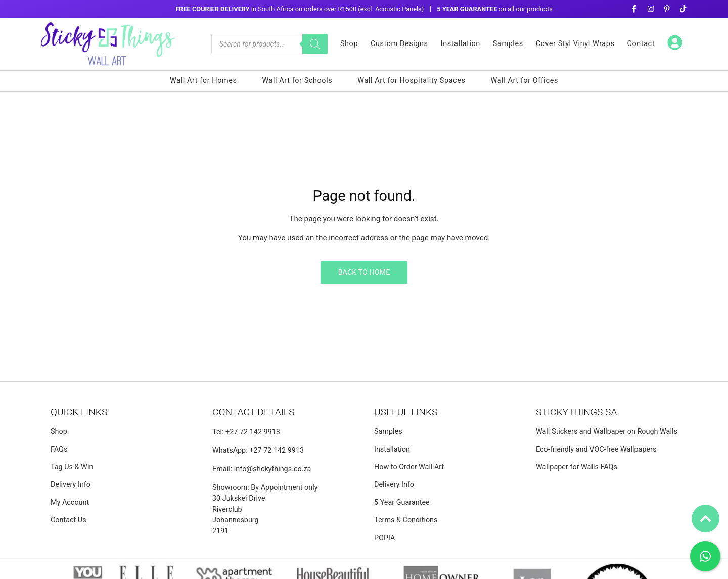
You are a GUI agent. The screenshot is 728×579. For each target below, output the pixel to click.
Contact (641, 44)
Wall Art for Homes (203, 81)
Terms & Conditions (406, 520)
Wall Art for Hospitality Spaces (411, 81)
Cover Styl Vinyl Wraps (575, 44)
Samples (508, 44)
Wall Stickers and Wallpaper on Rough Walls (607, 432)
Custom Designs (399, 44)
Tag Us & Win (72, 467)
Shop (349, 44)
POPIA (385, 538)
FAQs (59, 449)
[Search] (315, 44)
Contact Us (69, 520)
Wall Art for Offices (525, 81)
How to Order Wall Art (409, 467)
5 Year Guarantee (402, 502)
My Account (70, 502)
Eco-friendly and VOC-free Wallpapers (596, 449)
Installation (461, 44)
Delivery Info (71, 485)
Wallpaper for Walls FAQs (577, 467)
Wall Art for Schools (297, 81)
